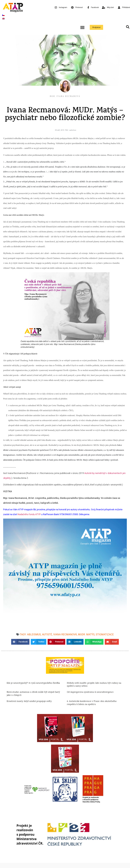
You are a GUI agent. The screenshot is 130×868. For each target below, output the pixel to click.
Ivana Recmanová (65, 634)
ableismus (34, 634)
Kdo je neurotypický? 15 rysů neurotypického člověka (34, 683)
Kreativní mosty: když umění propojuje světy (29, 701)
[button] (82, 27)
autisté (47, 634)
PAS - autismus (71, 130)
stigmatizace (105, 634)
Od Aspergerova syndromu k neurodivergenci (90, 692)
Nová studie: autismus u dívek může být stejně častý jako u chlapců (33, 694)
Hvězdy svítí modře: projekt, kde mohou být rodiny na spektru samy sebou (94, 685)
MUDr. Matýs (86, 634)
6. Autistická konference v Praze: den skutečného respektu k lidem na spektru (92, 703)
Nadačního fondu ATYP (29, 514)
